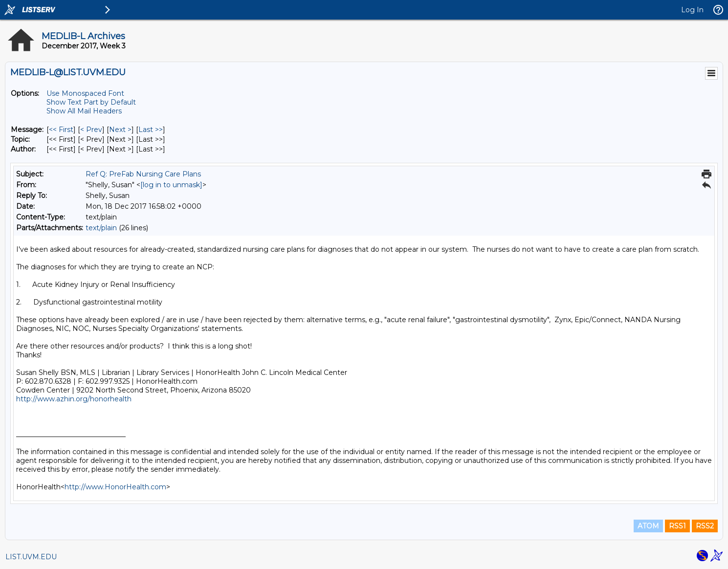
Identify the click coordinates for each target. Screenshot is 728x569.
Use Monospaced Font (85, 93)
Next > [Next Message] (120, 130)
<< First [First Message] (61, 130)
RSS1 (677, 526)
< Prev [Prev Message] (91, 130)
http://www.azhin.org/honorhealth (74, 399)
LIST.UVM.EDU (31, 557)
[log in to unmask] (171, 185)
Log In (692, 10)
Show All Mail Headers (84, 111)
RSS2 (705, 526)
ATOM (648, 526)
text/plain (101, 228)
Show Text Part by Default (91, 102)
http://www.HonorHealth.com (115, 487)
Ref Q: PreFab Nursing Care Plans (143, 174)
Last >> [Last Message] (151, 130)
